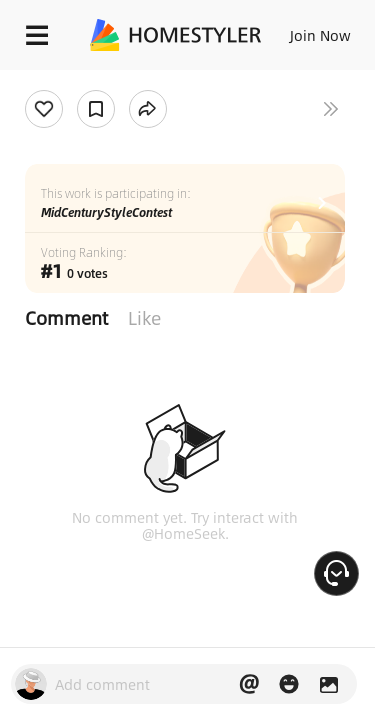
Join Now (320, 35)
